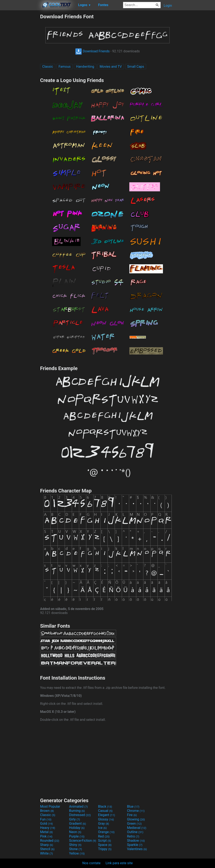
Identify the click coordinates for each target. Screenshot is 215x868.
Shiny (75, 845)
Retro (133, 836)
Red (104, 836)
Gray (104, 824)
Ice (102, 828)
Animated (78, 806)
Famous (65, 67)
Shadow (136, 841)
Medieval (137, 828)
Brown (47, 811)
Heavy (48, 828)
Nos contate (91, 863)
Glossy (106, 819)
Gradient (77, 824)
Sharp (47, 845)
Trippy (105, 849)
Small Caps (136, 67)
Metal (47, 832)
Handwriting (85, 67)
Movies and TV (111, 67)
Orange (106, 832)
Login (168, 6)
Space (105, 845)
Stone (75, 849)
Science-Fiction (83, 841)
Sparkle (135, 845)
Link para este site (119, 863)
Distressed (80, 815)
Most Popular (50, 806)
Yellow (77, 853)
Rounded (50, 841)
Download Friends (92, 51)
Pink (46, 836)
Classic (48, 67)
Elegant (107, 815)
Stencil (47, 849)
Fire (132, 815)
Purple (77, 836)
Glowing (136, 819)
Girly (75, 819)
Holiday (77, 828)
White (47, 853)
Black (105, 806)
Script (105, 841)
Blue (133, 806)
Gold (47, 824)
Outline (135, 832)
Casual (105, 811)
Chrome (136, 811)
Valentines (137, 849)
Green (134, 824)
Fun (46, 819)
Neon (75, 832)
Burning (77, 811)
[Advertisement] (20, 77)
